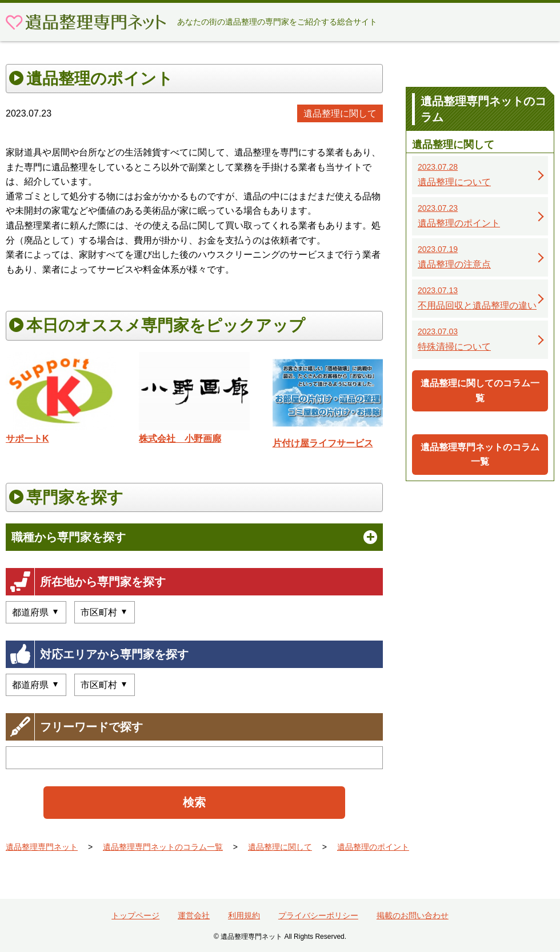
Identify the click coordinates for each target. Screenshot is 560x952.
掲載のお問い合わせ (413, 915)
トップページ (135, 915)
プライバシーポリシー (318, 915)
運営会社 (194, 915)
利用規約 (244, 915)
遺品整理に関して (340, 113)
